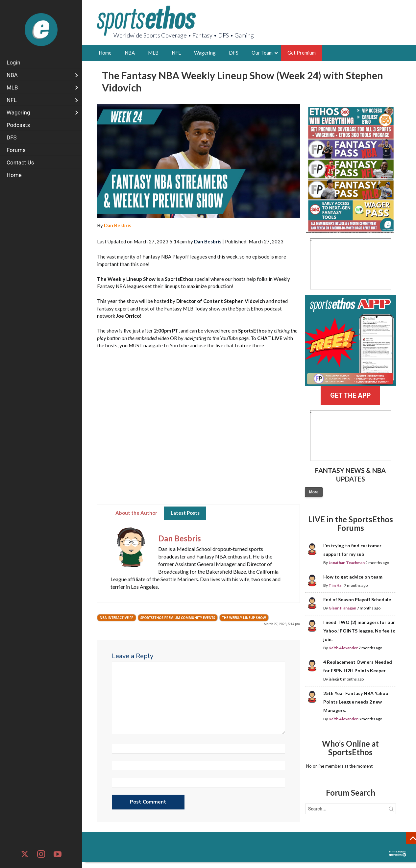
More (314, 492)
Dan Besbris (118, 225)
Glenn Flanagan (342, 608)
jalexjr (334, 679)
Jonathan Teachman (347, 563)
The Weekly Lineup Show (244, 618)
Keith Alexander (343, 648)
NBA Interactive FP (117, 618)
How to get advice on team (353, 577)
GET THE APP (350, 395)
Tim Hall (336, 585)
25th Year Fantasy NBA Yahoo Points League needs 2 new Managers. (356, 702)
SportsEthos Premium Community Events (178, 618)
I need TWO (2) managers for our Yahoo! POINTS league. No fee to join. (359, 631)
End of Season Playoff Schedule (357, 599)
